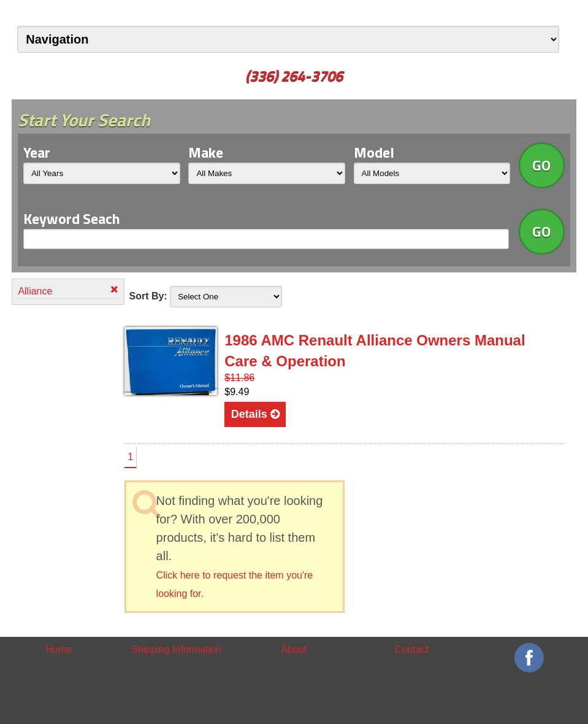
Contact (412, 649)
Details (255, 414)
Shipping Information (176, 649)
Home (59, 649)
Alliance (68, 291)
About (294, 649)
